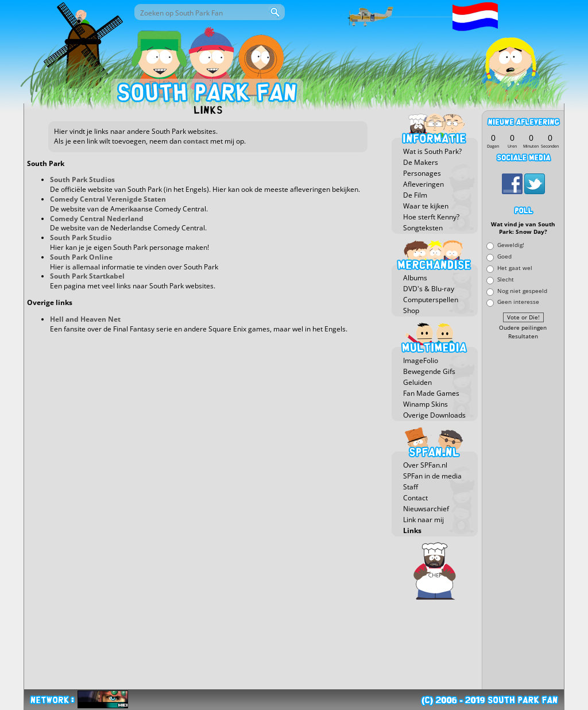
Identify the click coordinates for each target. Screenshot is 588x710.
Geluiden (417, 382)
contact (196, 141)
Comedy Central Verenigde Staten (108, 199)
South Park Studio (81, 238)
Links (412, 530)
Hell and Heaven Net (85, 319)
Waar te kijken (426, 206)
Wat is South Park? (432, 151)
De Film (415, 195)
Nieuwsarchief (426, 509)
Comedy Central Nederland (97, 219)
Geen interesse (518, 302)
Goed (504, 256)
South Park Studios (82, 180)
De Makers (421, 162)
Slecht (506, 279)
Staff (411, 487)
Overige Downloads (434, 415)
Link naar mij (423, 520)
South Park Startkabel (87, 276)
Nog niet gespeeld (522, 290)
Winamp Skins (425, 404)
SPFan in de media (432, 476)
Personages (422, 173)
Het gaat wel (515, 267)
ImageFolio (421, 360)
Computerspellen (431, 300)
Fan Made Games (431, 393)
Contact (415, 498)
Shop (411, 310)
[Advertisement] (523, 515)
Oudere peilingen (523, 328)
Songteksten (423, 228)
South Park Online (81, 257)
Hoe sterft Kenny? (431, 217)
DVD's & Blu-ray (429, 289)
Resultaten (523, 336)
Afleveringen (423, 184)
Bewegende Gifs (429, 371)
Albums (415, 278)
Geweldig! (511, 245)
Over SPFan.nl (425, 465)
